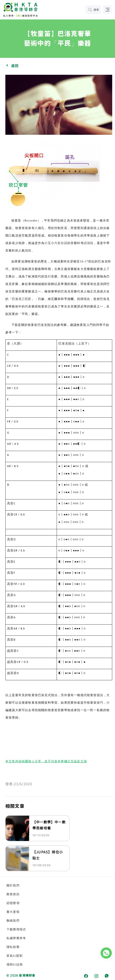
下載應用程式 (16, 929)
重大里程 (13, 912)
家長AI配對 (15, 956)
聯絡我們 (13, 920)
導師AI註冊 (15, 964)
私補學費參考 (16, 938)
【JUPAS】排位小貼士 (48, 855)
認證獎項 (13, 903)
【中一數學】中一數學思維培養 (49, 825)
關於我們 (13, 885)
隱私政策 (13, 947)
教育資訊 (13, 894)
